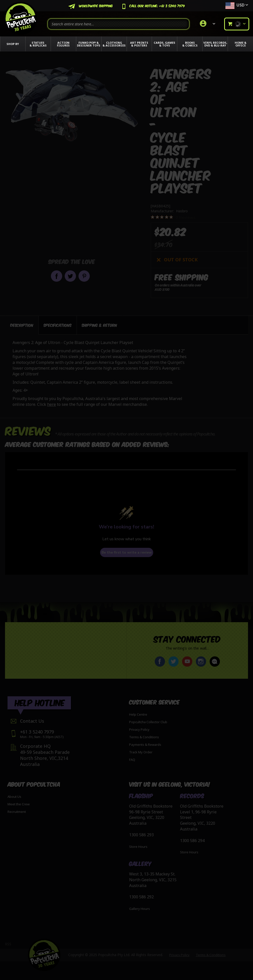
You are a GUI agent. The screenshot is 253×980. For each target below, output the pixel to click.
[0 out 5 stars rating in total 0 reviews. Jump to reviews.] (173, 217)
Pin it (84, 276)
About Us (14, 797)
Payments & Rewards (145, 745)
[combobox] (118, 24)
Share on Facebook (57, 276)
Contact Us (32, 721)
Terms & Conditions (144, 737)
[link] (207, 24)
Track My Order (141, 752)
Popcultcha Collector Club (148, 722)
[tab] (22, 325)
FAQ (132, 760)
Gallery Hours (140, 909)
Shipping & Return (99, 325)
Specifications (58, 325)
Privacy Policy (139, 729)
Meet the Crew (19, 804)
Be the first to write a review (127, 552)
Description (22, 325)
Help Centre (138, 714)
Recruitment (17, 812)
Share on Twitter (70, 276)
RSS (8, 944)
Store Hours (138, 847)
